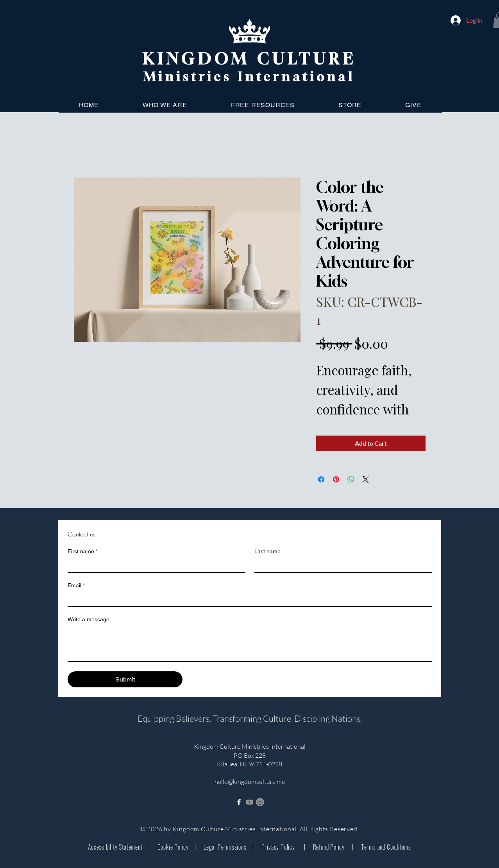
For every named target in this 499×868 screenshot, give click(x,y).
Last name (267, 551)
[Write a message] (250, 644)
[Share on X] (366, 479)
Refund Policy (329, 847)
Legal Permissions (224, 847)
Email (76, 586)
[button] (165, 105)
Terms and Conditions (382, 847)
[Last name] (341, 565)
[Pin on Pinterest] (336, 479)
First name (83, 551)
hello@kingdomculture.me (250, 782)
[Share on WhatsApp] (351, 479)
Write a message (89, 619)
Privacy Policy (279, 847)
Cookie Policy (173, 847)
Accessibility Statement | (119, 847)
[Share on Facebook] (321, 479)
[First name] (154, 565)
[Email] (247, 599)
